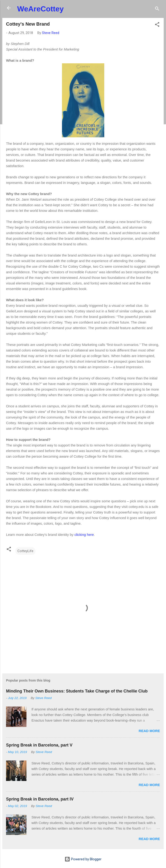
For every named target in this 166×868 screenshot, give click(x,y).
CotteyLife (25, 551)
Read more (149, 731)
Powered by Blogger (83, 859)
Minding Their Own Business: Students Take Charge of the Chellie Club (77, 691)
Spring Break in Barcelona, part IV (40, 799)
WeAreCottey (40, 9)
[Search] (157, 9)
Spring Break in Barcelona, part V (39, 745)
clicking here (84, 535)
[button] (157, 25)
